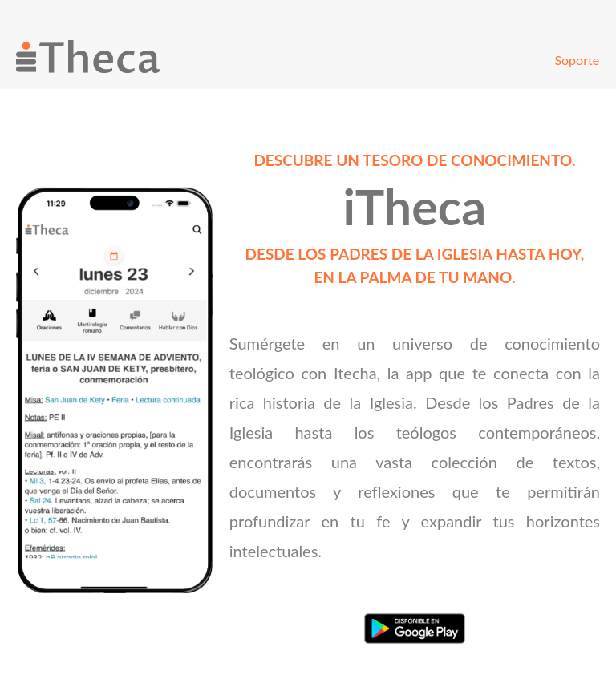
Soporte (577, 60)
